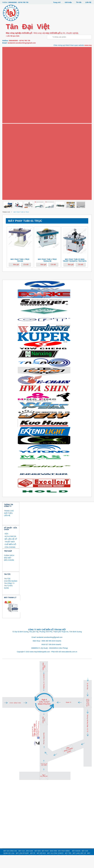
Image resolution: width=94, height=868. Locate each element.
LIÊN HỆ (7, 528)
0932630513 (54, 661)
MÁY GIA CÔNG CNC (10, 864)
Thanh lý (9, 208)
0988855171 (36, 661)
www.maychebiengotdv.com (40, 665)
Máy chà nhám (11, 102)
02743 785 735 (24, 2)
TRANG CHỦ (9, 524)
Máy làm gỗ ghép (12, 109)
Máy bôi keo (10, 124)
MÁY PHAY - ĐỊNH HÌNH (49, 864)
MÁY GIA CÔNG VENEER (55, 866)
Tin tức (79, 2)
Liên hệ (88, 2)
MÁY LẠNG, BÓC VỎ (12, 147)
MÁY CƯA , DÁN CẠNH (26, 864)
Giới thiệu (68, 2)
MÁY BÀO (38, 864)
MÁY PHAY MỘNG (64, 864)
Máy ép (8, 117)
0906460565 (13, 2)
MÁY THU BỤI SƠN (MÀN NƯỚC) (16, 178)
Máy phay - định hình (13, 79)
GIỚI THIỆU (8, 526)
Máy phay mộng (11, 87)
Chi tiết (26, 277)
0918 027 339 (46, 657)
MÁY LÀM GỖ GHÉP (22, 866)
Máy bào (8, 72)
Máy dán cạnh (11, 64)
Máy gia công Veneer (13, 132)
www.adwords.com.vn (69, 665)
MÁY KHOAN (76, 864)
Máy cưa (8, 56)
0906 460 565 (47, 654)
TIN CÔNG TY (9, 596)
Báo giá (16, 277)
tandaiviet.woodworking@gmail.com (22, 43)
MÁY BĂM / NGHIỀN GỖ (13, 155)
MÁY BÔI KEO (41, 866)
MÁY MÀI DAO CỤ (11, 170)
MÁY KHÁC (9, 200)
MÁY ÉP (33, 866)
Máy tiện (8, 140)
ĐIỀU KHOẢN (9, 573)
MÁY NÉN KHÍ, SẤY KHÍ (13, 185)
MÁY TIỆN (68, 866)
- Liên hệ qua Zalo (12, 36)
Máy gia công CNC (12, 49)
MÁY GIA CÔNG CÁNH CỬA (14, 193)
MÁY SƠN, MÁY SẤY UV (13, 162)
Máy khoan (9, 94)
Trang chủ (56, 2)
